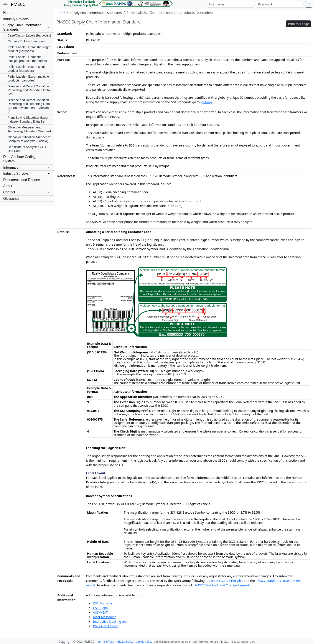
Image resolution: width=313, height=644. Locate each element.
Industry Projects (16, 19)
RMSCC (18, 4)
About (8, 186)
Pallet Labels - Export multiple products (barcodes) (28, 78)
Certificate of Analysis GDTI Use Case (27, 149)
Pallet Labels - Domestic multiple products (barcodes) (27, 59)
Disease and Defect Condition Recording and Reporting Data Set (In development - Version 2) (29, 106)
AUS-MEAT (100, 612)
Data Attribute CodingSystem (19, 159)
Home (8, 13)
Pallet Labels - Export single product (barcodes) (27, 69)
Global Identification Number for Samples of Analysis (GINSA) (30, 139)
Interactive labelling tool (110, 622)
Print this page (298, 24)
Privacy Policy (125, 642)
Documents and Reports (22, 180)
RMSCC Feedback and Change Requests (223, 585)
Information (12, 167)
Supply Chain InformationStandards (22, 27)
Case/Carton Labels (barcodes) (29, 35)
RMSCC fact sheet (105, 626)
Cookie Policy (144, 642)
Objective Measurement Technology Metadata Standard (29, 129)
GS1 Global (101, 608)
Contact (9, 192)
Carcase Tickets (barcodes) (27, 41)
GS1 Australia (102, 603)
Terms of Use (106, 642)
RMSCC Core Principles (227, 581)
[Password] (280, 4)
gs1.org (207, 102)
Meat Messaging (105, 617)
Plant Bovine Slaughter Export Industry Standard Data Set (28, 120)
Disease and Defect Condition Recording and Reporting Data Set (29, 90)
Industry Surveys (16, 174)
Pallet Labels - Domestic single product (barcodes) (29, 49)
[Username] (231, 4)
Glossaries (11, 199)
